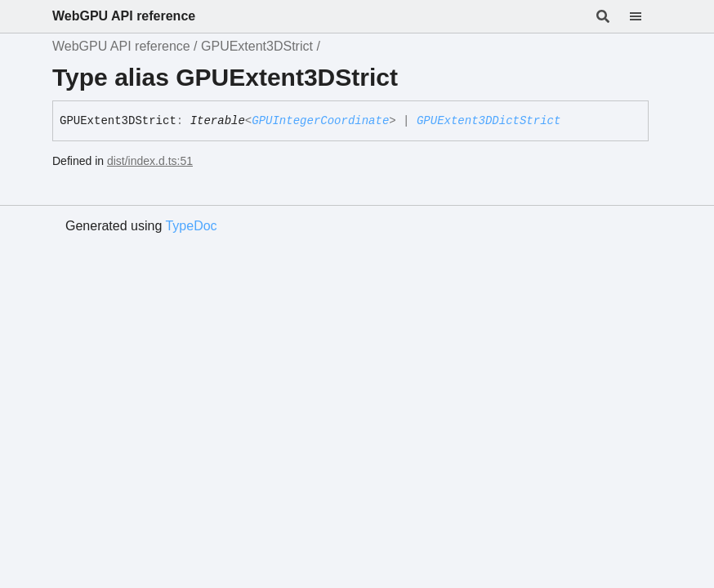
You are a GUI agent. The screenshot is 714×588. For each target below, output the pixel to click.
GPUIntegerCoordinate (320, 121)
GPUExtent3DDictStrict (489, 121)
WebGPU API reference (124, 16)
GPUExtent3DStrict (257, 46)
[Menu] (645, 16)
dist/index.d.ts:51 (150, 161)
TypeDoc (191, 226)
